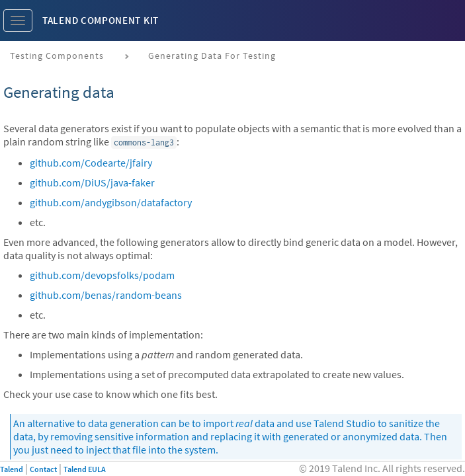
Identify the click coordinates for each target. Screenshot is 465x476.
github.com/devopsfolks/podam (102, 275)
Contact (43, 469)
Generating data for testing (212, 56)
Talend (12, 469)
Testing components (57, 56)
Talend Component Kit (101, 20)
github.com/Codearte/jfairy (91, 163)
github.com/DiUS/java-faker (92, 182)
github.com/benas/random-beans (106, 295)
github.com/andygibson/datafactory (111, 202)
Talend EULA (85, 469)
